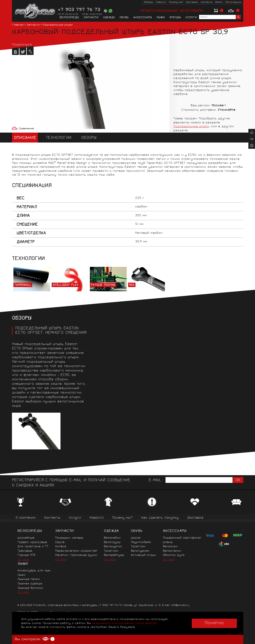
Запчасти (91, 18)
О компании (26, 518)
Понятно (214, 623)
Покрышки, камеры (69, 538)
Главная (18, 25)
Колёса (61, 547)
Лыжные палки (29, 579)
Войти (219, 2)
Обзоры (148, 2)
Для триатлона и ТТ (33, 547)
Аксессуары (143, 18)
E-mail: (156, 480)
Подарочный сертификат (182, 538)
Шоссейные (26, 538)
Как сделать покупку (160, 518)
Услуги (191, 18)
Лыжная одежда (30, 584)
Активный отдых (143, 555)
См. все (23, 560)
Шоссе (136, 538)
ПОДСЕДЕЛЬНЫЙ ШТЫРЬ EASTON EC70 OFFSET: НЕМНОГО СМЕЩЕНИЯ (51, 331)
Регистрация (233, 2)
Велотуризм (140, 551)
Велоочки (170, 547)
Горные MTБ (26, 555)
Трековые (25, 551)
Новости (161, 2)
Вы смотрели (35, 639)
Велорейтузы (114, 555)
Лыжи (161, 18)
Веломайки (112, 538)
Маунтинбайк (141, 542)
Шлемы (168, 542)
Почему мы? (176, 2)
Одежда (109, 18)
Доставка (192, 2)
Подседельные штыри (58, 25)
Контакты (207, 2)
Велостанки (172, 551)
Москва (218, 106)
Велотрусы (112, 542)
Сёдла (60, 542)
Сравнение (26, 129)
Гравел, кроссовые (32, 542)
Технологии (59, 138)
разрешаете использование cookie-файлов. (125, 623)
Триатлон (111, 551)
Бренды (175, 18)
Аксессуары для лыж (34, 571)
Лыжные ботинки (30, 588)
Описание (25, 138)
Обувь (124, 18)
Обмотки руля (174, 555)
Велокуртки (113, 547)
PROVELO (35, 11)
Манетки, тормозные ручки (76, 555)
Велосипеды (69, 18)
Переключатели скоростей (76, 551)
